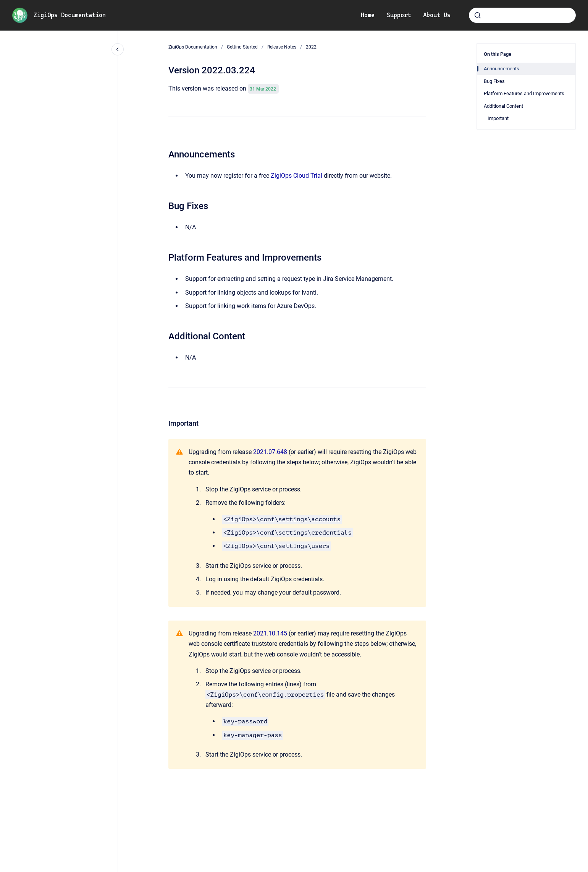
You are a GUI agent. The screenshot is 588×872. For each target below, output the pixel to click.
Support (399, 15)
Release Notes (282, 47)
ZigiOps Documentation (70, 15)
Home (368, 15)
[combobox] (522, 15)
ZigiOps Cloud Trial (296, 176)
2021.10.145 (270, 633)
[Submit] (478, 15)
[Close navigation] (118, 49)
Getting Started (242, 47)
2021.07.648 (270, 452)
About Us (437, 15)
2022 (311, 47)
